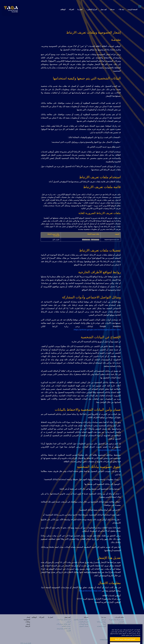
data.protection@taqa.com (109, 450)
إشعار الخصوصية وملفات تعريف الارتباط (27, 622)
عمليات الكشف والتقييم (81, 619)
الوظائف (63, 9)
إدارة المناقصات (83, 622)
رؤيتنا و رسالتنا (102, 622)
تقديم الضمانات (84, 624)
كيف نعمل (104, 9)
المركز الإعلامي (92, 9)
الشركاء (71, 9)
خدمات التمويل (84, 626)
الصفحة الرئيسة (132, 9)
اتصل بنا (80, 9)
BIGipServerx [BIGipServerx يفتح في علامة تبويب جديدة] (86, 240)
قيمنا (105, 624)
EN (140, 6)
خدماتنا (112, 9)
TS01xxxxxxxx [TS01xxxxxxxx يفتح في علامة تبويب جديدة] (95, 240)
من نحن (104, 619)
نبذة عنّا (122, 9)
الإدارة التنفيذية (102, 626)
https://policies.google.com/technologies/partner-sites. (97, 330)
